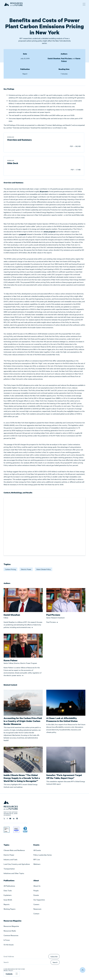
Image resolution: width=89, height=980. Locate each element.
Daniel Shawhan (54, 58)
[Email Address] (26, 956)
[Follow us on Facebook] (7, 819)
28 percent (44, 192)
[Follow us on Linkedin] (14, 819)
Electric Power (26, 569)
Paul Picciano (66, 58)
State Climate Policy (44, 569)
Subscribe (54, 956)
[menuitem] (17, 850)
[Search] (27, 962)
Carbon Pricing (10, 569)
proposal (23, 234)
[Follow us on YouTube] (10, 819)
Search (55, 962)
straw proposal (49, 232)
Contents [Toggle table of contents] (12, 974)
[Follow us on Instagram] (17, 819)
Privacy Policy (8, 970)
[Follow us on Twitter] (4, 819)
